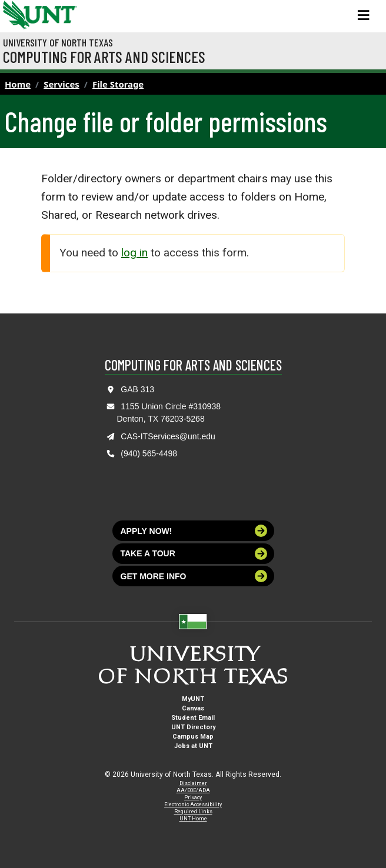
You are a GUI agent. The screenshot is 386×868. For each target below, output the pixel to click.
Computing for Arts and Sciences (104, 56)
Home (18, 84)
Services (61, 84)
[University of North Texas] (15, 14)
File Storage (118, 84)
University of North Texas (58, 42)
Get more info (194, 576)
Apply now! (194, 531)
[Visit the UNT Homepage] (59, 11)
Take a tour (194, 554)
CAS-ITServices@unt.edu (168, 436)
